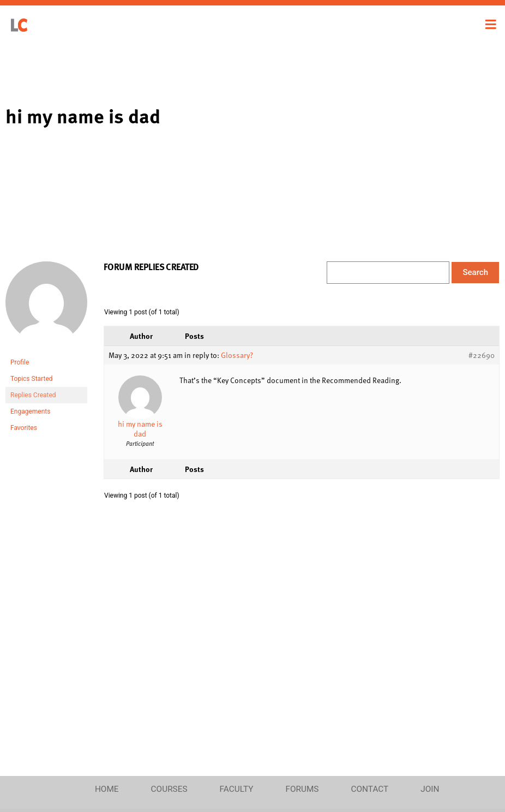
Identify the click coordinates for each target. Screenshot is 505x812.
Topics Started (32, 379)
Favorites (24, 428)
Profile (20, 362)
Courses (169, 789)
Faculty (237, 789)
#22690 (482, 355)
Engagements (30, 411)
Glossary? (237, 355)
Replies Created (33, 395)
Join (430, 789)
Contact (370, 789)
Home (107, 789)
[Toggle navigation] (491, 25)
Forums (302, 789)
